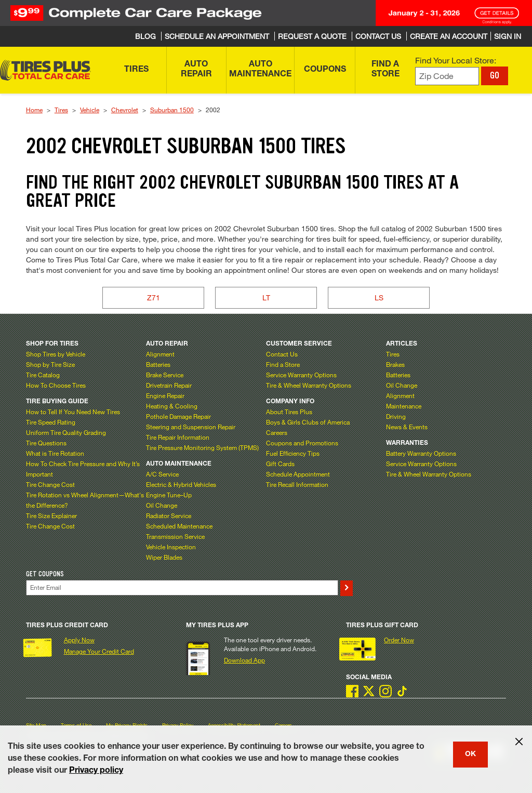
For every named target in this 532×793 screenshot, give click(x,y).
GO (495, 75)
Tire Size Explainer (51, 516)
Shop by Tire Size (50, 364)
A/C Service (162, 474)
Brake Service (165, 375)
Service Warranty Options (301, 375)
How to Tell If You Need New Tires (73, 412)
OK (470, 755)
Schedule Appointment (298, 474)
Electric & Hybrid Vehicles (181, 484)
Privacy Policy (178, 725)
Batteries (158, 364)
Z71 (154, 298)
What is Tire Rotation (55, 453)
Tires (61, 110)
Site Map (36, 725)
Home (34, 110)
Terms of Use (76, 725)
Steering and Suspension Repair (191, 427)
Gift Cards (280, 464)
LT (266, 298)
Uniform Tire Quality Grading (66, 432)
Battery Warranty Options (421, 453)
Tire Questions (46, 443)
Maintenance (404, 406)
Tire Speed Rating (51, 422)
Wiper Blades (164, 557)
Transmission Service (175, 536)
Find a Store (283, 364)
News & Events (407, 427)
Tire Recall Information (297, 484)
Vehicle (90, 110)
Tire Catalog (43, 375)
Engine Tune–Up (169, 495)
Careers (277, 432)
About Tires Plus (289, 412)
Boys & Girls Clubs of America (308, 422)
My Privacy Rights (127, 725)
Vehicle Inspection (171, 547)
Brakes (395, 364)
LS (379, 298)
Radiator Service (169, 516)
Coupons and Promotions (302, 443)
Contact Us (282, 354)
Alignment (160, 354)
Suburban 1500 (172, 110)
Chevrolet (125, 110)
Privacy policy (96, 771)
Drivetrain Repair (169, 385)
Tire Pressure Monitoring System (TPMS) (202, 447)
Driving (396, 416)
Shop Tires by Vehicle (56, 354)
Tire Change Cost (50, 484)
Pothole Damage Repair (178, 416)
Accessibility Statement (234, 725)
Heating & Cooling (172, 406)
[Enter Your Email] (182, 587)
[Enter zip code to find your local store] (447, 76)
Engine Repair (165, 395)
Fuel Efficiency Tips (293, 453)
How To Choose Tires (56, 385)
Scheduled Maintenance (179, 526)
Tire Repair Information (178, 437)
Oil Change (162, 505)
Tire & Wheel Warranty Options (309, 385)
